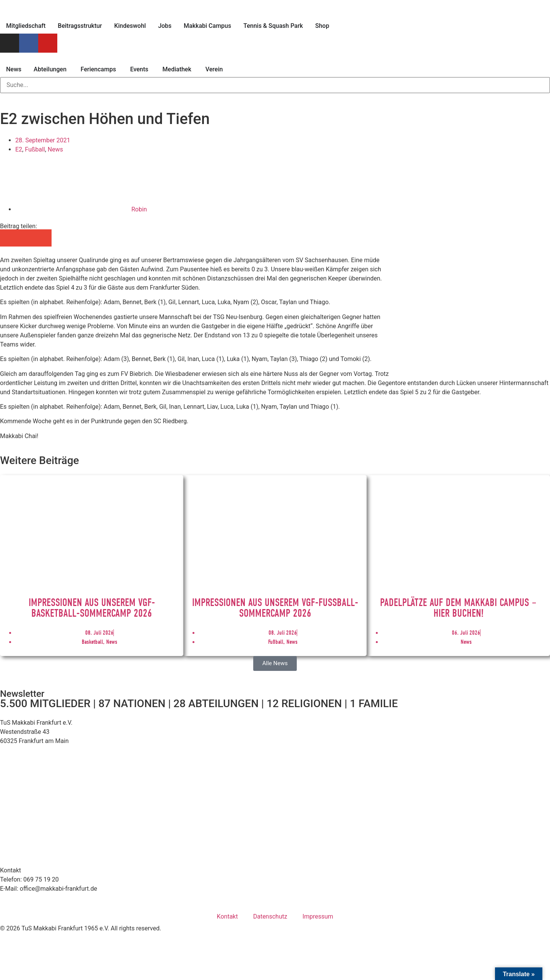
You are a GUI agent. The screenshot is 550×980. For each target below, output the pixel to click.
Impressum (318, 916)
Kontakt (227, 916)
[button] (9, 238)
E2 (19, 149)
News (55, 149)
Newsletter (22, 694)
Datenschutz (270, 916)
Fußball (35, 149)
